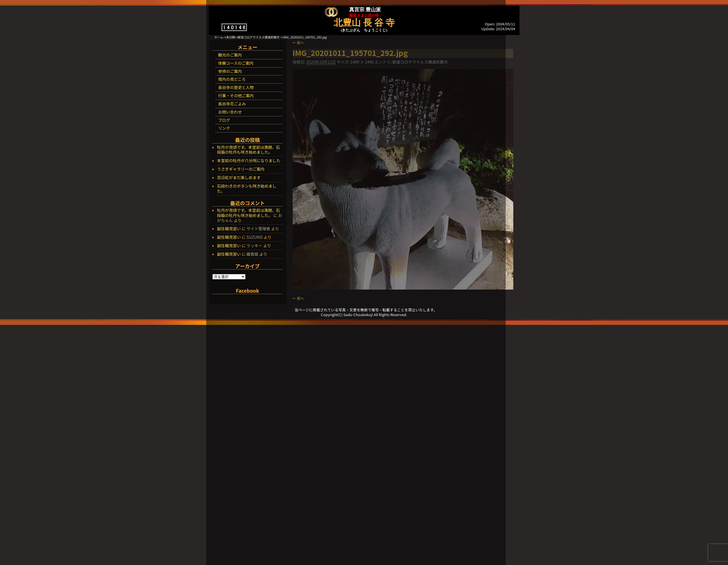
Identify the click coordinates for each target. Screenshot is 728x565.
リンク (224, 128)
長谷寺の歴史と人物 (236, 87)
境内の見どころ (232, 79)
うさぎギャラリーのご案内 (241, 169)
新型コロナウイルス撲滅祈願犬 (259, 37)
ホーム (219, 37)
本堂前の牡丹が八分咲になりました (249, 161)
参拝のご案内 (230, 71)
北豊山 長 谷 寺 (364, 23)
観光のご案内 (230, 55)
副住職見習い (229, 229)
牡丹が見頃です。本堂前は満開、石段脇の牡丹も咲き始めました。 (248, 150)
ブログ (224, 120)
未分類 (231, 37)
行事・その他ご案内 (236, 95)
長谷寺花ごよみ (232, 104)
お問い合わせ (230, 112)
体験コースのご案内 (236, 63)
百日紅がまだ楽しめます (239, 178)
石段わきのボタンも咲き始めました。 (247, 189)
